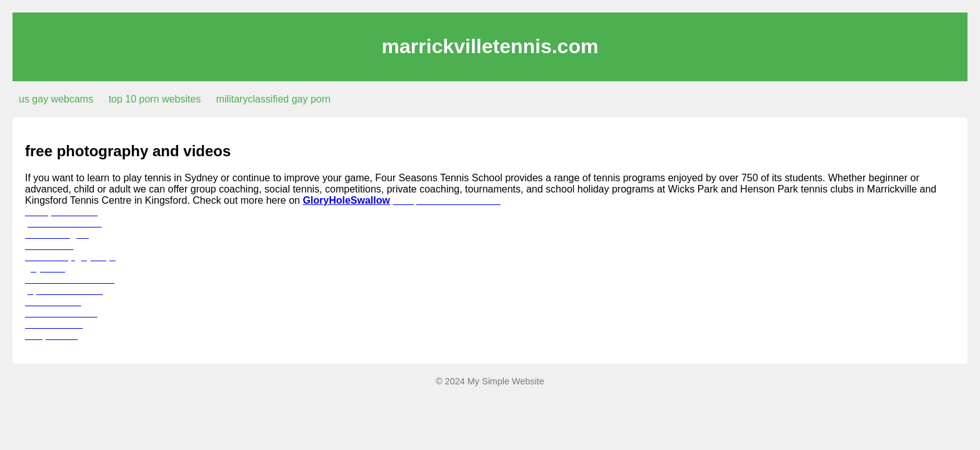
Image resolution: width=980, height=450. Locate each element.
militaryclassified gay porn (273, 99)
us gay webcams (56, 99)
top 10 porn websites (155, 99)
